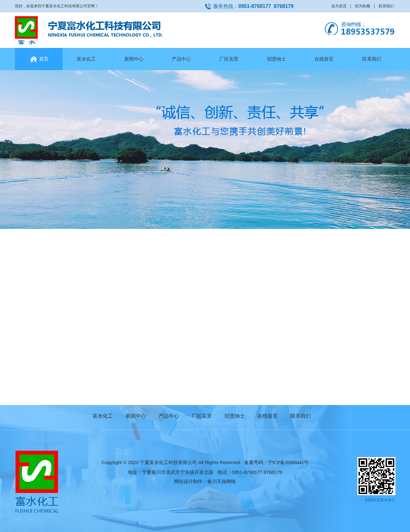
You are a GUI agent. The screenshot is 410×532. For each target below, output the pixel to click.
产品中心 (181, 59)
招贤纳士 (277, 59)
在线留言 (324, 59)
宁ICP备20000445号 (288, 462)
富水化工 (86, 59)
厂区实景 (229, 59)
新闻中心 (134, 59)
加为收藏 (362, 6)
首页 (39, 59)
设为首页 (339, 6)
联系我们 (386, 6)
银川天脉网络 (222, 482)
